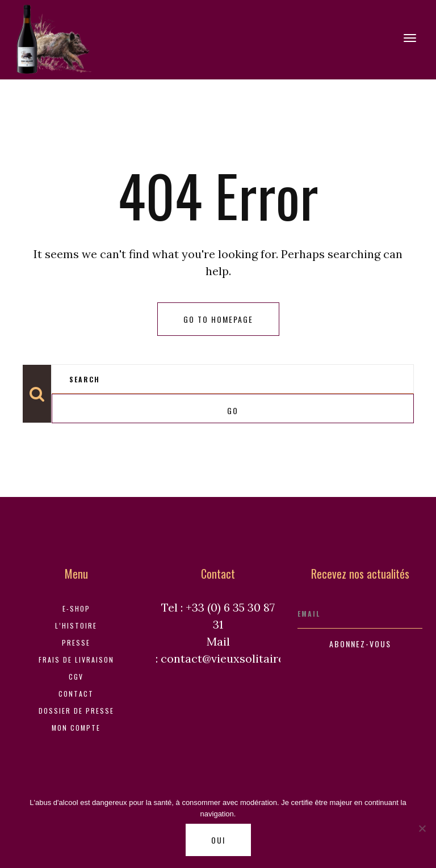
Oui (218, 840)
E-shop (76, 608)
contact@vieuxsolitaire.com (235, 658)
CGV (76, 677)
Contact (76, 694)
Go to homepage (218, 319)
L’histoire (76, 625)
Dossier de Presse (76, 711)
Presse (76, 642)
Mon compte (76, 728)
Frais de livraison (76, 660)
